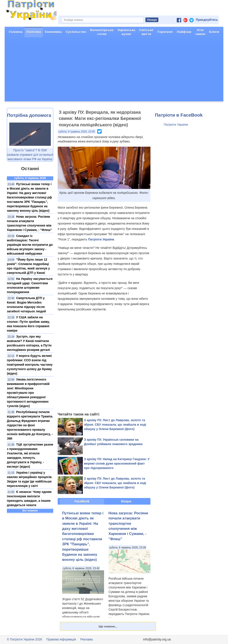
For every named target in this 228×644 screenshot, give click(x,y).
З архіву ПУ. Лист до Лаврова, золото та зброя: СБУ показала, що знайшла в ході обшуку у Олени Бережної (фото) (115, 425)
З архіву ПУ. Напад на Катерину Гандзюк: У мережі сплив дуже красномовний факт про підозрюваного (117, 463)
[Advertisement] (114, 70)
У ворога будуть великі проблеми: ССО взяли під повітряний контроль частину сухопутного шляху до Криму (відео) (30, 365)
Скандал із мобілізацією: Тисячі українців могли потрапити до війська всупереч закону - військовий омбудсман (30, 245)
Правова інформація (61, 639)
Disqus (126, 501)
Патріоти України (101, 239)
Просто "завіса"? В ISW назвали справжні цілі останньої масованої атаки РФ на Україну (30, 155)
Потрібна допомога (29, 115)
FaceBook (82, 501)
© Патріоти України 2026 (24, 639)
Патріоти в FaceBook (179, 115)
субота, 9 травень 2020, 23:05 (77, 132)
